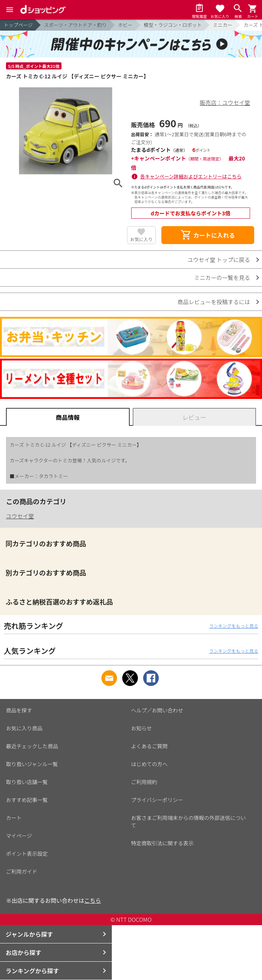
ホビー (125, 25)
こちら (93, 900)
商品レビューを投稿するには (214, 302)
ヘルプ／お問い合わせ (157, 710)
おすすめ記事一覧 (27, 800)
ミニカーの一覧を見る (222, 277)
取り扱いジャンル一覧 (32, 764)
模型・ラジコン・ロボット (173, 25)
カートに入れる (208, 235)
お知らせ (142, 728)
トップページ (18, 25)
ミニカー (222, 25)
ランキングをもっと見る (234, 626)
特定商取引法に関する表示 (162, 843)
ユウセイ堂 (20, 516)
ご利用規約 (144, 782)
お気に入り (141, 239)
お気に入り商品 (24, 728)
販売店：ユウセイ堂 (225, 102)
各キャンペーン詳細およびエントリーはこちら (191, 176)
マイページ (19, 836)
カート (14, 818)
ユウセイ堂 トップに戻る (219, 260)
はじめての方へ (149, 764)
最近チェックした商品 (32, 746)
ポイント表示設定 (27, 853)
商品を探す (19, 710)
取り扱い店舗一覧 (27, 782)
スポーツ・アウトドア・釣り (75, 25)
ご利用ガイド (22, 871)
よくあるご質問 (149, 746)
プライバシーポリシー (157, 800)
